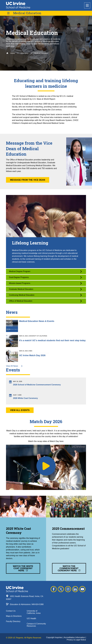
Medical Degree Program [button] (45, 272)
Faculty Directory (13, 621)
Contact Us (11, 611)
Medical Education (27, 13)
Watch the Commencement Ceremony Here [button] (69, 568)
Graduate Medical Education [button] (45, 289)
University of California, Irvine (34, 612)
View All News (14, 366)
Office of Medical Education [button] (45, 301)
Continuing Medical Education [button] (45, 295)
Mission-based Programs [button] (45, 283)
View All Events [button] (20, 410)
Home (11, 53)
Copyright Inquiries (54, 637)
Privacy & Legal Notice (76, 640)
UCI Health (31, 618)
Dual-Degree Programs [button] (45, 277)
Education (25, 53)
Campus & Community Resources (36, 625)
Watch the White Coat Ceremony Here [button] (23, 568)
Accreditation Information (75, 637)
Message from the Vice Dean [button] (28, 180)
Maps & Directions (14, 616)
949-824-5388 (38, 604)
